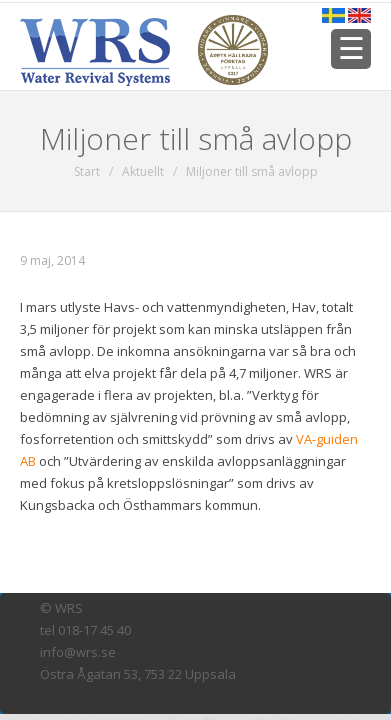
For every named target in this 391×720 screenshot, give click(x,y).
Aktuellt (143, 171)
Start (87, 171)
